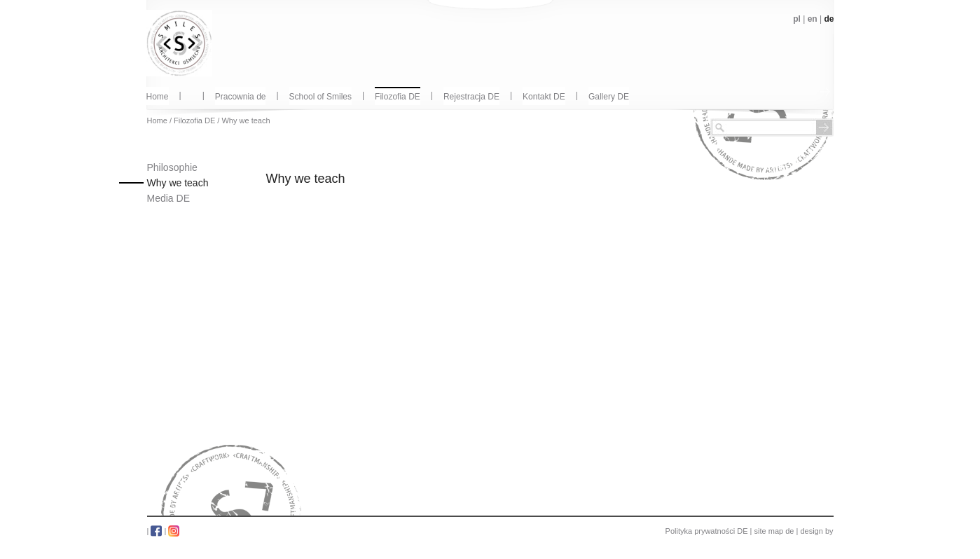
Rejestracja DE (471, 97)
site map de (774, 531)
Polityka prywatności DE (707, 531)
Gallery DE (609, 97)
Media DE (168, 198)
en (813, 19)
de (829, 19)
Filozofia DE (398, 97)
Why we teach (246, 120)
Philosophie (172, 167)
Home (158, 97)
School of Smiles (320, 97)
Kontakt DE (544, 97)
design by (816, 531)
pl (797, 19)
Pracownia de (241, 97)
